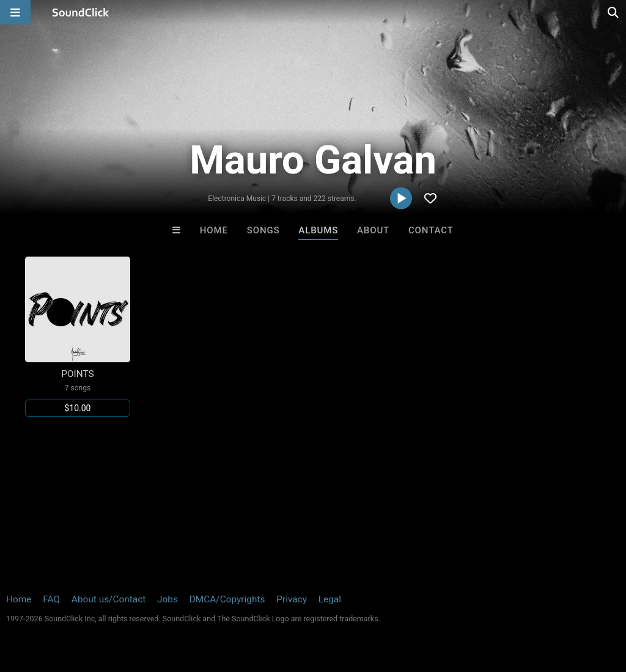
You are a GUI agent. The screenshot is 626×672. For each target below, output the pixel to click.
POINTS (77, 374)
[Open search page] (614, 12)
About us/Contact (109, 599)
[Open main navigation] (15, 12)
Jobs (168, 599)
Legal (330, 599)
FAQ (51, 599)
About (373, 230)
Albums (318, 230)
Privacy (292, 599)
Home (214, 230)
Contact (431, 230)
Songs (263, 230)
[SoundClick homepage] (81, 12)
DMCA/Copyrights (227, 599)
